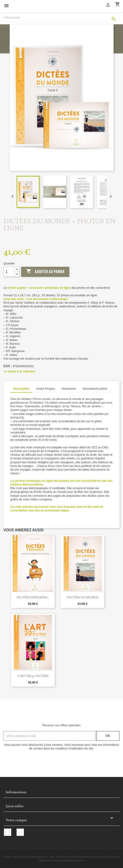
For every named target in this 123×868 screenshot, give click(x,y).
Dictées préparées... (33, 597)
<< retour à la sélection (19, 371)
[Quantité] (9, 272)
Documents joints (95, 389)
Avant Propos (46, 389)
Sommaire (69, 389)
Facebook (8, 832)
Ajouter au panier (45, 272)
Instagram (20, 832)
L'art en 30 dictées (33, 676)
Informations (16, 792)
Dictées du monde (83, 597)
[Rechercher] (61, 17)
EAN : (8, 366)
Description (21, 389)
